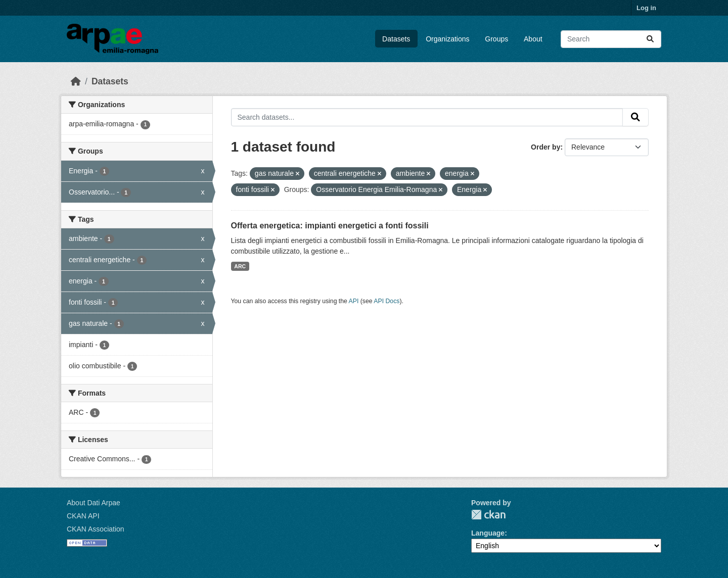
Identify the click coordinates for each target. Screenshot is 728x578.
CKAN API (83, 516)
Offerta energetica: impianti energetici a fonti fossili (330, 226)
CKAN (488, 515)
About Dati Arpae (94, 503)
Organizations (447, 39)
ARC (240, 266)
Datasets (396, 39)
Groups (496, 39)
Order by (545, 147)
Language (488, 533)
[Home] (76, 81)
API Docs (386, 301)
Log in (646, 8)
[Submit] (650, 39)
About (533, 39)
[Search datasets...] (611, 39)
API (354, 301)
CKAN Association (96, 529)
